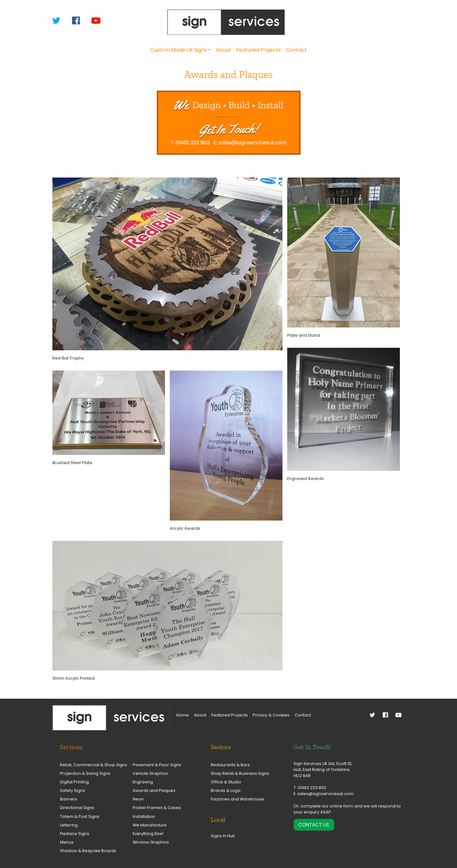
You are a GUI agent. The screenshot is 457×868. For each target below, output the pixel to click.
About (223, 50)
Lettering (69, 825)
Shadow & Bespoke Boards (88, 851)
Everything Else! (148, 834)
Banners (69, 799)
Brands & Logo (226, 790)
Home (182, 715)
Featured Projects (258, 50)
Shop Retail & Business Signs (240, 773)
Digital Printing (74, 782)
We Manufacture (150, 825)
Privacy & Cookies (271, 715)
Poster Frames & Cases (157, 808)
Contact (296, 50)
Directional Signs (77, 808)
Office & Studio (226, 782)
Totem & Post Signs (80, 816)
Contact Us (314, 825)
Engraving (143, 782)
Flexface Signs (75, 834)
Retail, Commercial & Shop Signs (90, 765)
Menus (67, 842)
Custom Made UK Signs (179, 50)
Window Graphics (151, 842)
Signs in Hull (223, 836)
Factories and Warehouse (237, 799)
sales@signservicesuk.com (325, 794)
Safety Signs (73, 790)
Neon (138, 799)
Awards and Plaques (154, 790)
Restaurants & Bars (230, 765)
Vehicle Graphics (150, 773)
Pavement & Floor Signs (157, 765)
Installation (144, 816)
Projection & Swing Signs (85, 773)
